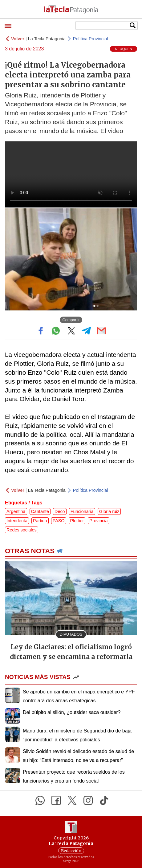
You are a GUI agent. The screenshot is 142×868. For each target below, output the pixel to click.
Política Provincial (91, 39)
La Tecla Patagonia (47, 39)
